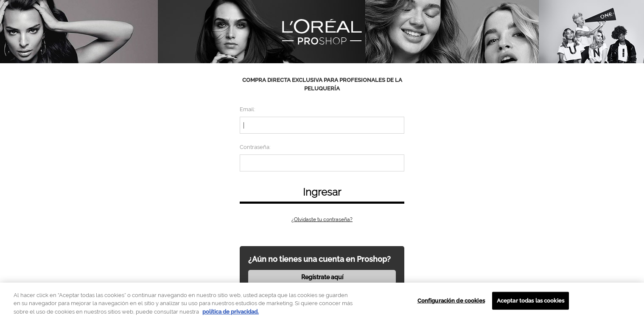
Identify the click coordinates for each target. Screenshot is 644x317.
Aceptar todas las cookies (531, 304)
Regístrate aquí (322, 277)
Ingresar (322, 192)
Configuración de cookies (451, 304)
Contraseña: (255, 147)
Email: (247, 109)
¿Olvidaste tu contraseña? (322, 219)
